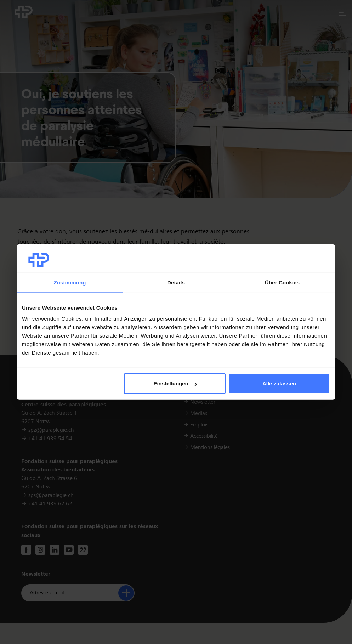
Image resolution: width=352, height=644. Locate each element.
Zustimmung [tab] (70, 283)
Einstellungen (175, 383)
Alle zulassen (279, 383)
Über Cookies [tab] (282, 283)
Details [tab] (176, 283)
